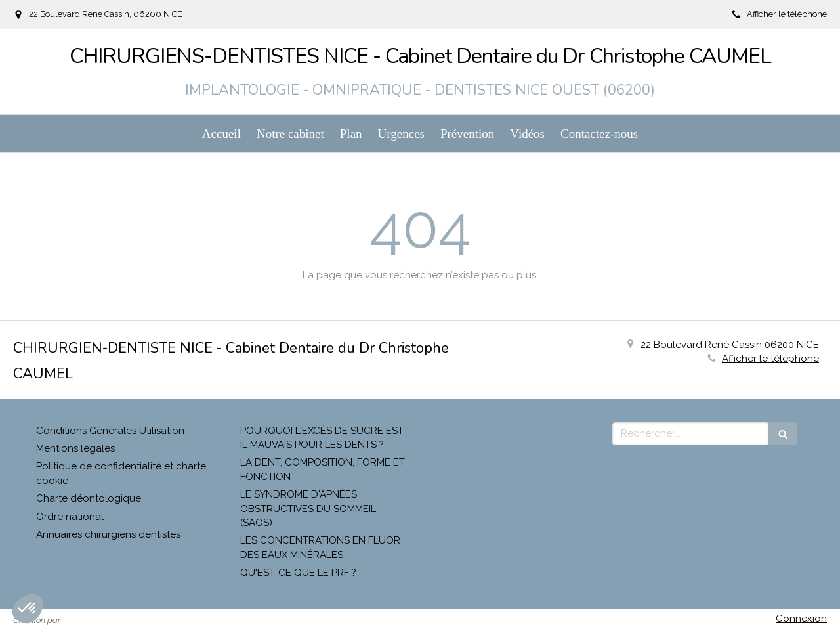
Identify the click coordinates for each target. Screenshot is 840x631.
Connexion (801, 619)
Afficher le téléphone (787, 14)
